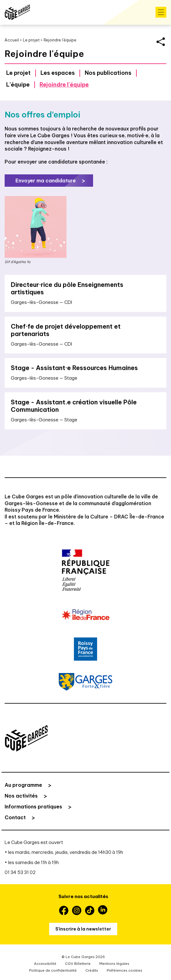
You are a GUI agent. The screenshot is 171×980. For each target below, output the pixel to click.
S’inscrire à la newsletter (83, 929)
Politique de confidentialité (53, 970)
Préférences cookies (124, 970)
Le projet (31, 40)
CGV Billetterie (78, 964)
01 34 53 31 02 (20, 872)
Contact (15, 817)
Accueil (12, 40)
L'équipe (18, 85)
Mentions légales (114, 964)
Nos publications (108, 73)
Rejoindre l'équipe (64, 85)
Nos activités (21, 796)
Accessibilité (45, 964)
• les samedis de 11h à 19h (32, 862)
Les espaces (58, 73)
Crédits (92, 970)
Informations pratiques (33, 807)
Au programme (23, 785)
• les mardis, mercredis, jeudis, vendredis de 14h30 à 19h (64, 852)
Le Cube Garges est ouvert (34, 842)
